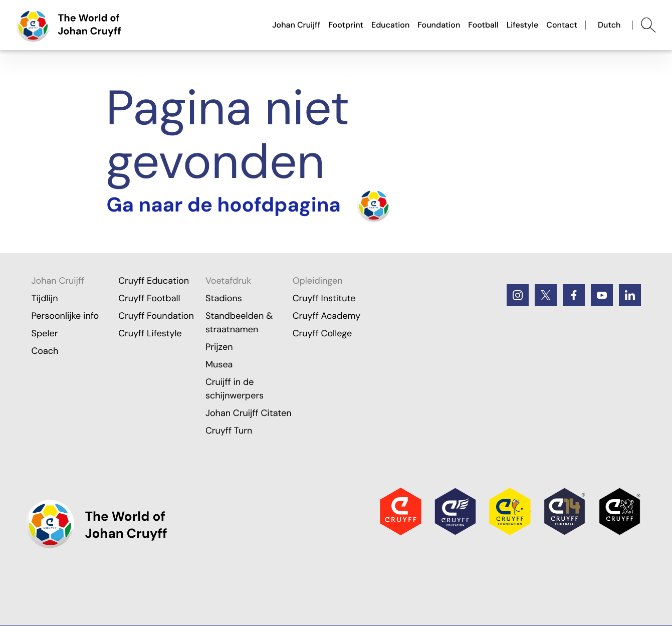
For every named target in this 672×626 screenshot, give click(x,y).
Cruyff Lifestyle (150, 333)
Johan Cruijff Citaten (249, 413)
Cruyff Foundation (156, 316)
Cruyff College (322, 333)
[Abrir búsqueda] (648, 25)
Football (483, 25)
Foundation (439, 25)
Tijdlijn (44, 298)
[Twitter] (546, 295)
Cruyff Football (149, 298)
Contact (562, 25)
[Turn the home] (249, 205)
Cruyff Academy (327, 316)
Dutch (609, 25)
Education (390, 25)
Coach (45, 351)
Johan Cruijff (296, 25)
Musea (219, 364)
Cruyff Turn (229, 431)
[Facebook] (574, 295)
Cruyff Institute (324, 298)
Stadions (224, 298)
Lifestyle (523, 25)
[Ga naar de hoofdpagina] (69, 25)
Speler (44, 333)
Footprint (346, 25)
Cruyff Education (154, 281)
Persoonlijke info (65, 316)
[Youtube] (602, 295)
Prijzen (219, 347)
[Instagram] (518, 295)
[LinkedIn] (630, 295)
